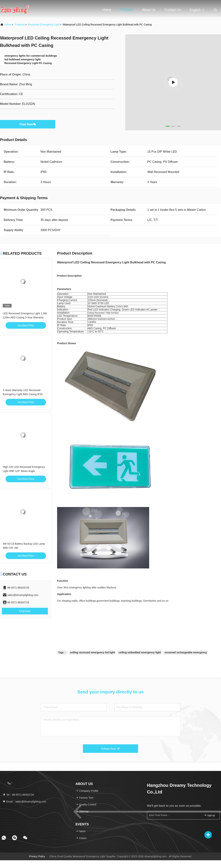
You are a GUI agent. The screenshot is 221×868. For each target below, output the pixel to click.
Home (107, 10)
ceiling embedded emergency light (140, 652)
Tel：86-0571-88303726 (18, 795)
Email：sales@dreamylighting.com (24, 802)
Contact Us (173, 10)
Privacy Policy (37, 856)
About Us (149, 10)
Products (127, 10)
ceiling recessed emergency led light (92, 652)
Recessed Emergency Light (44, 25)
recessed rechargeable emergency (186, 652)
